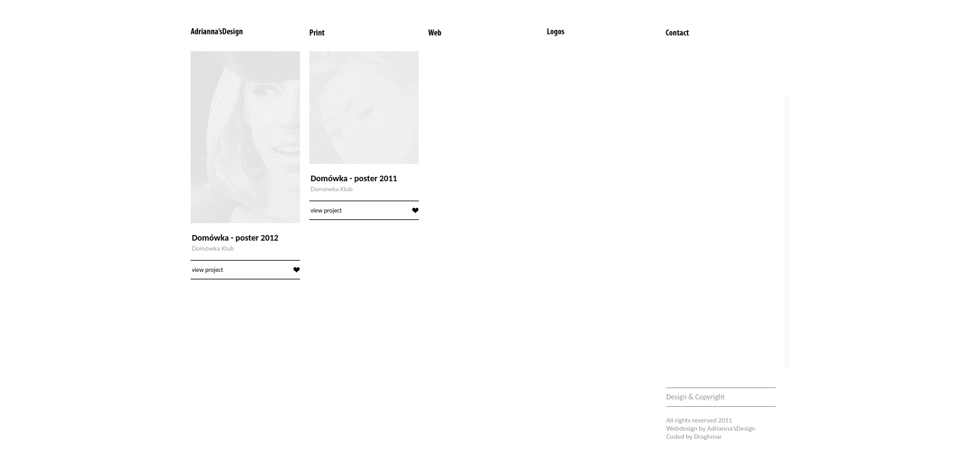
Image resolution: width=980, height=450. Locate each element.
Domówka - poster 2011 (354, 178)
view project (246, 270)
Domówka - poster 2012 (235, 238)
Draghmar (708, 437)
